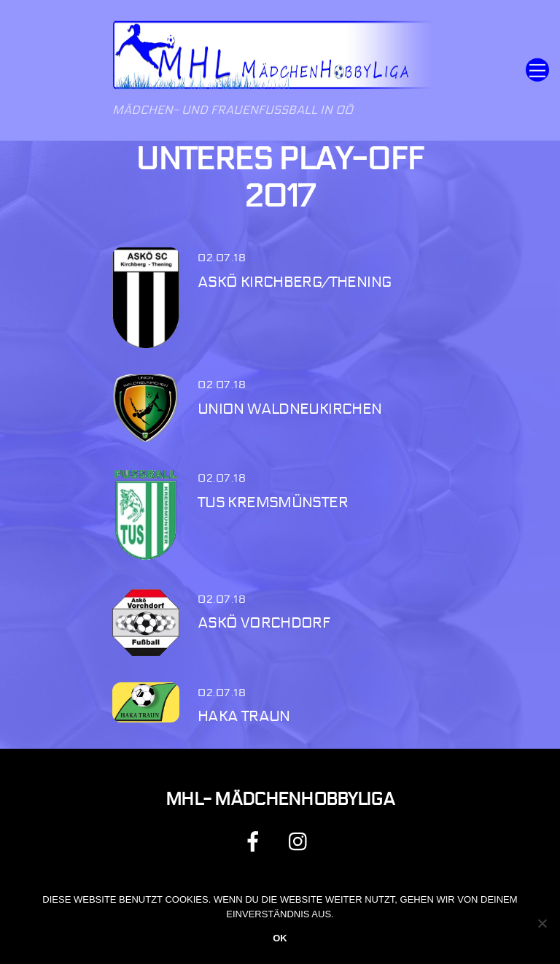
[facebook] (256, 841)
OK (280, 938)
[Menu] (537, 70)
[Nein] (542, 923)
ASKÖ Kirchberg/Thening (294, 282)
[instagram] (302, 841)
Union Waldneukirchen (290, 409)
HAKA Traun (244, 716)
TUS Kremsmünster (273, 502)
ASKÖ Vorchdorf (264, 623)
